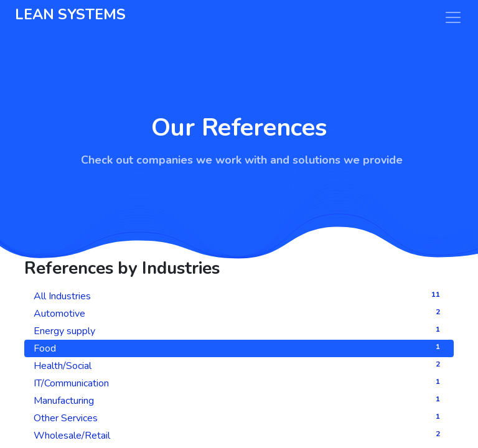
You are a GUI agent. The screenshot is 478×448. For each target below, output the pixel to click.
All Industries (239, 296)
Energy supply (239, 331)
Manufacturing (239, 400)
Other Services (239, 418)
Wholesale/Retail (239, 435)
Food (239, 348)
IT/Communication (239, 383)
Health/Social (239, 366)
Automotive (239, 313)
